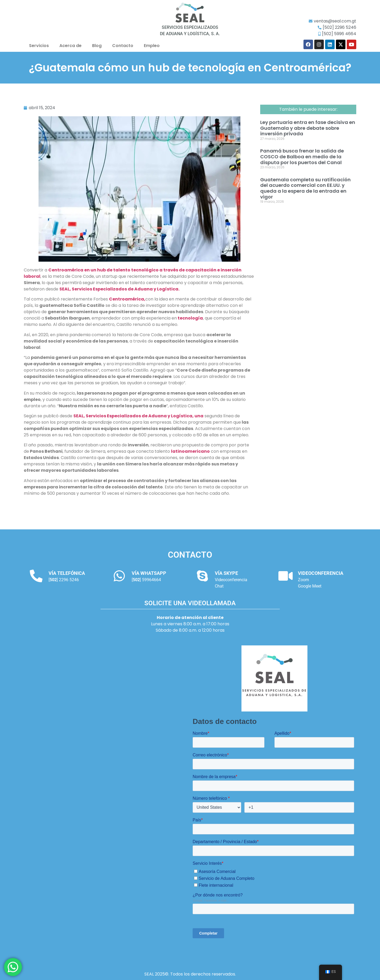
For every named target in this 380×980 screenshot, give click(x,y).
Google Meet (310, 586)
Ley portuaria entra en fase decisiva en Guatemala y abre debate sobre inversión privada (308, 128)
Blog (97, 46)
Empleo (152, 46)
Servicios (39, 46)
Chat (219, 586)
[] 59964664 (146, 580)
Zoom (303, 580)
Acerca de (70, 46)
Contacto (123, 46)
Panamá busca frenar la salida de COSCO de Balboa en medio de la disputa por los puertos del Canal (302, 156)
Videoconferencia (231, 580)
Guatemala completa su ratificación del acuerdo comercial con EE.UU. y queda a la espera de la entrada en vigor (305, 188)
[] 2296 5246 (64, 580)
